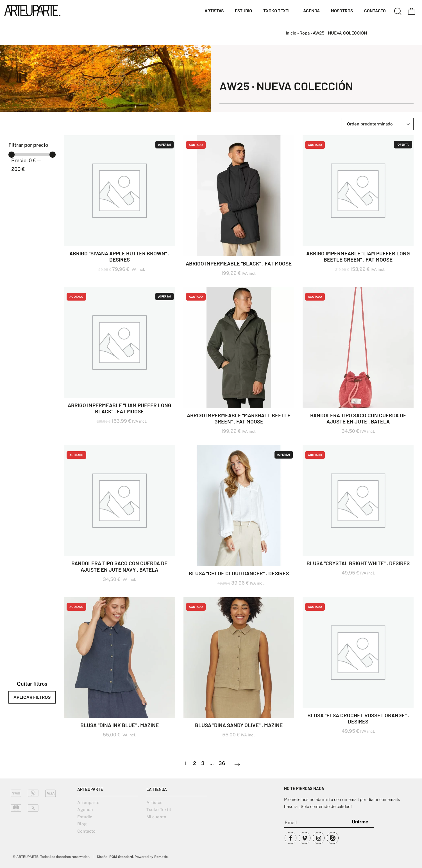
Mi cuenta (156, 817)
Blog (82, 824)
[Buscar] (398, 10)
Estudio (85, 817)
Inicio (291, 33)
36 (222, 763)
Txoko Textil (159, 809)
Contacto (86, 831)
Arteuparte (88, 802)
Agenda (85, 809)
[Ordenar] (377, 124)
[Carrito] (412, 10)
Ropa (305, 33)
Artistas (154, 802)
